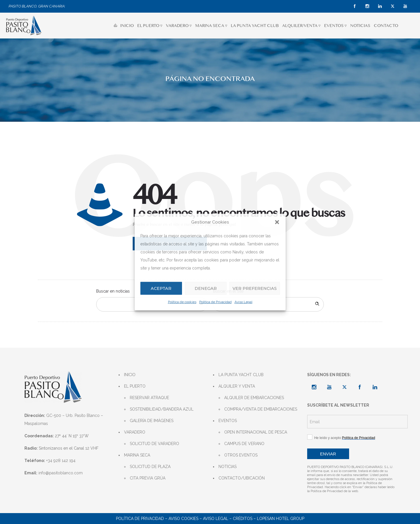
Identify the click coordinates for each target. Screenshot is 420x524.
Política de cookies (182, 302)
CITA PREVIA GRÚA (148, 478)
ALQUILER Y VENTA (237, 386)
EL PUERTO (135, 386)
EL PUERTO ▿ (150, 26)
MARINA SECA (137, 455)
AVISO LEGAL (216, 519)
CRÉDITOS (243, 519)
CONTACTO (386, 26)
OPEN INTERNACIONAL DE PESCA (256, 432)
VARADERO (135, 432)
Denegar (205, 288)
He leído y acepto (341, 438)
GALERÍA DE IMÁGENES (152, 421)
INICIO (124, 26)
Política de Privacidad (215, 302)
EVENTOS (228, 421)
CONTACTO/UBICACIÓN (242, 478)
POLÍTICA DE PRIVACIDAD (140, 519)
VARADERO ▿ (179, 26)
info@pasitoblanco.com (61, 473)
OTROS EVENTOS (241, 455)
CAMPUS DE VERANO (244, 444)
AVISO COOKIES (183, 519)
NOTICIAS (360, 26)
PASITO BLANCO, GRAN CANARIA (37, 6)
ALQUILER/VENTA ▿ (301, 26)
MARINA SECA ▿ (211, 26)
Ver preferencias (254, 288)
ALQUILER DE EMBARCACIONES (254, 398)
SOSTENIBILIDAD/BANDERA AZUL (162, 409)
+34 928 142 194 (61, 461)
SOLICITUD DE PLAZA (150, 467)
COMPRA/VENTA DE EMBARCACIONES (261, 409)
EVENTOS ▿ (335, 26)
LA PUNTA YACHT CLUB (255, 26)
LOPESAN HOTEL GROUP (281, 519)
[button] (277, 222)
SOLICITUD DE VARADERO (154, 444)
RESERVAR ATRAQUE (149, 398)
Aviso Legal (243, 302)
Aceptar (161, 288)
